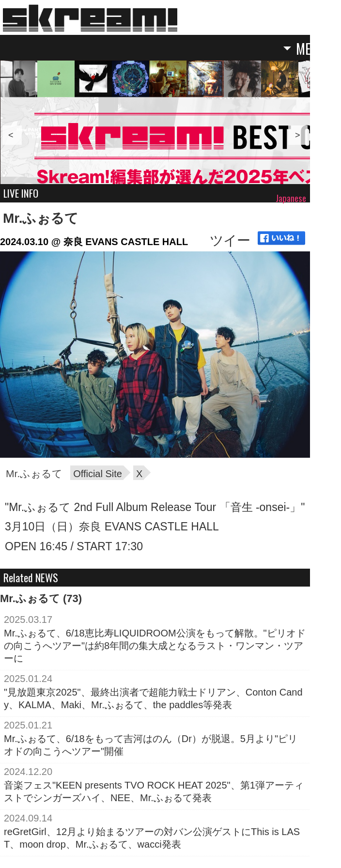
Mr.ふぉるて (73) (41, 598)
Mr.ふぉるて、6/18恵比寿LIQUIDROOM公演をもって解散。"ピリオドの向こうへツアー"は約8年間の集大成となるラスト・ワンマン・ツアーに (155, 646)
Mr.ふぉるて (41, 218)
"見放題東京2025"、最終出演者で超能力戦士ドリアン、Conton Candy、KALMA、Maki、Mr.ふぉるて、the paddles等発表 (153, 698)
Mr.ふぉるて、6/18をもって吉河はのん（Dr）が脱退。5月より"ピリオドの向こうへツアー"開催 (151, 745)
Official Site (98, 474)
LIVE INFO (21, 193)
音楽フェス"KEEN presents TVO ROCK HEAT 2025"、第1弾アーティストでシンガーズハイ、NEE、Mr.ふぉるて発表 (154, 791)
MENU (311, 49)
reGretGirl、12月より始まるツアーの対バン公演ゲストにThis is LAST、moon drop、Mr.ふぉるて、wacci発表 (152, 838)
